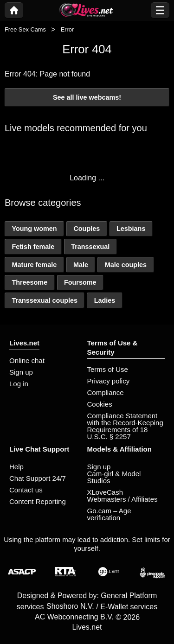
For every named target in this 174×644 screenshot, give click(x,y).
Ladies (105, 300)
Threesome (29, 282)
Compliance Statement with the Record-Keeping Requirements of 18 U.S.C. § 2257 (125, 426)
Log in (19, 384)
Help (16, 467)
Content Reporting (38, 501)
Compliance (106, 392)
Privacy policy (109, 381)
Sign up (21, 372)
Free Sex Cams (25, 29)
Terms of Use (108, 369)
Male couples (126, 265)
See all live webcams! (87, 97)
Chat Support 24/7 (38, 478)
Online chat (27, 360)
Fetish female (33, 247)
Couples (87, 229)
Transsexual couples (45, 300)
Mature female (34, 265)
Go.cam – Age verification (109, 514)
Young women (34, 229)
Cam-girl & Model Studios (114, 477)
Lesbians (131, 229)
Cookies (100, 404)
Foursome (80, 282)
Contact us (26, 490)
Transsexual (90, 247)
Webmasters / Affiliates (122, 499)
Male (81, 265)
